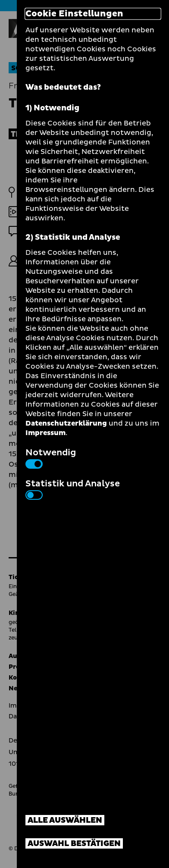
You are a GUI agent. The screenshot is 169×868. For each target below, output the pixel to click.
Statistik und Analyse (73, 489)
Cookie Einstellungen (74, 14)
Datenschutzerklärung (66, 423)
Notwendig (51, 458)
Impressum (45, 433)
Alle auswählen (65, 820)
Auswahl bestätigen (74, 844)
